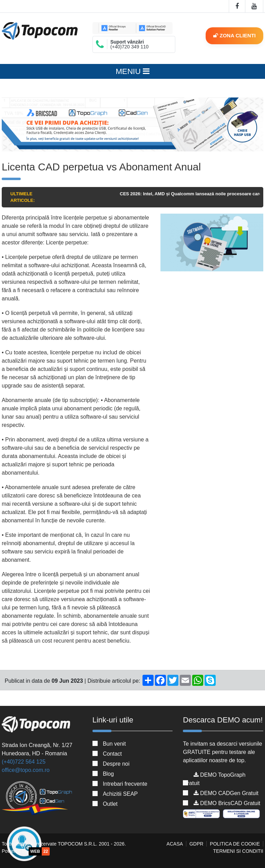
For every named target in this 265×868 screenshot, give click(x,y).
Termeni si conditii (238, 851)
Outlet (110, 804)
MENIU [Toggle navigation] (132, 71)
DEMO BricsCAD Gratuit (227, 803)
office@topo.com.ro (26, 770)
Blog (108, 774)
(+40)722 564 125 (24, 762)
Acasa (175, 844)
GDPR (196, 844)
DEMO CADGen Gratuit (226, 793)
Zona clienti (234, 35)
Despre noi (116, 764)
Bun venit (114, 744)
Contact (112, 754)
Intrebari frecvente (125, 784)
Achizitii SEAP (120, 794)
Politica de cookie (235, 844)
